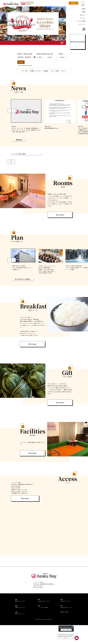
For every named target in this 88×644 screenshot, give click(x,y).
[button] (10, 111)
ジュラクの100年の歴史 (18, 154)
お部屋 (83, 9)
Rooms (61, 54)
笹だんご (83, 15)
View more (60, 234)
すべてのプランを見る (23, 298)
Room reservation (78, 42)
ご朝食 (83, 12)
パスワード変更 (55, 71)
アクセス (83, 18)
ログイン (63, 71)
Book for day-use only (25, 66)
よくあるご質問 (81, 21)
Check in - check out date (25, 54)
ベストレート (81, 24)
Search (21, 62)
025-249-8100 (39, 605)
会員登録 (46, 71)
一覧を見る (19, 140)
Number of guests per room (41, 54)
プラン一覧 (24, 71)
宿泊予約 (74, 3)
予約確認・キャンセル (35, 71)
